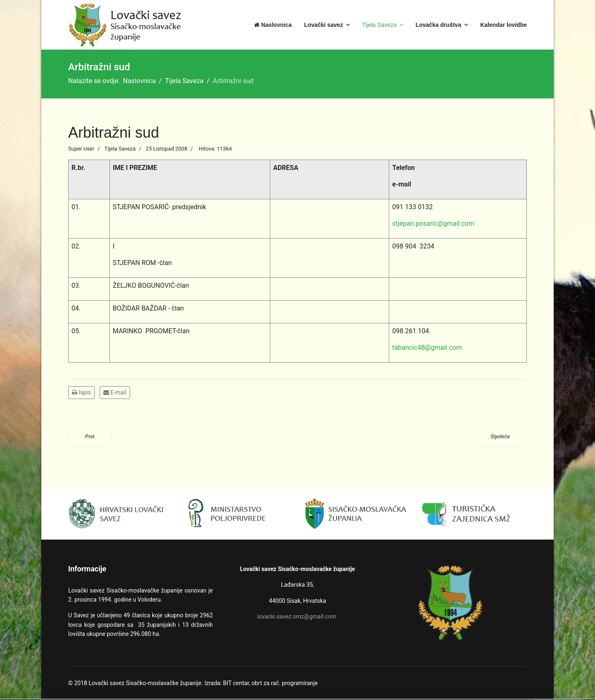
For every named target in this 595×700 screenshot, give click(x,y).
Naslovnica (273, 25)
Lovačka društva (439, 25)
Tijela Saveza (379, 25)
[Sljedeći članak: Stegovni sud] (500, 437)
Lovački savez (324, 25)
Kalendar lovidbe (503, 25)
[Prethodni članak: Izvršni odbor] (90, 437)
